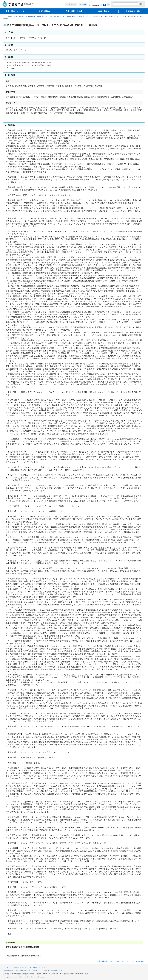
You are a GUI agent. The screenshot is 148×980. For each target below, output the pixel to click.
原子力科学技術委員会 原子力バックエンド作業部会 (81, 16)
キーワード (42, 967)
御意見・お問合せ (8, 971)
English (84, 4)
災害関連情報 (16, 967)
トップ (5, 16)
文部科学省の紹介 (133, 11)
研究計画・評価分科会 (53, 16)
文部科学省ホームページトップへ (112, 961)
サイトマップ (72, 5)
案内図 (86, 974)
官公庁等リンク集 (26, 967)
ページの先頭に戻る (137, 961)
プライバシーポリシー (21, 971)
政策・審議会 (44, 11)
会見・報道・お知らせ (15, 11)
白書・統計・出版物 (74, 11)
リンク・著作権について (35, 971)
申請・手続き (104, 11)
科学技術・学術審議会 (37, 16)
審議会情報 (24, 16)
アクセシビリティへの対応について (53, 971)
